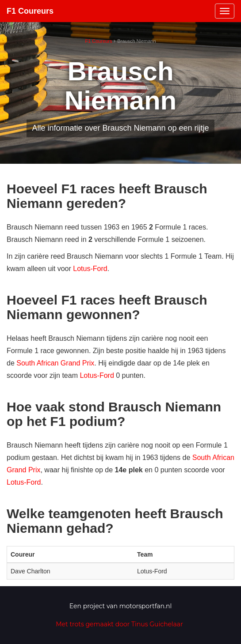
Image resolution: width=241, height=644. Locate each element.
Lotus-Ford (90, 269)
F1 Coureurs (30, 11)
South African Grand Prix (55, 363)
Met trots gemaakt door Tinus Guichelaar (119, 624)
